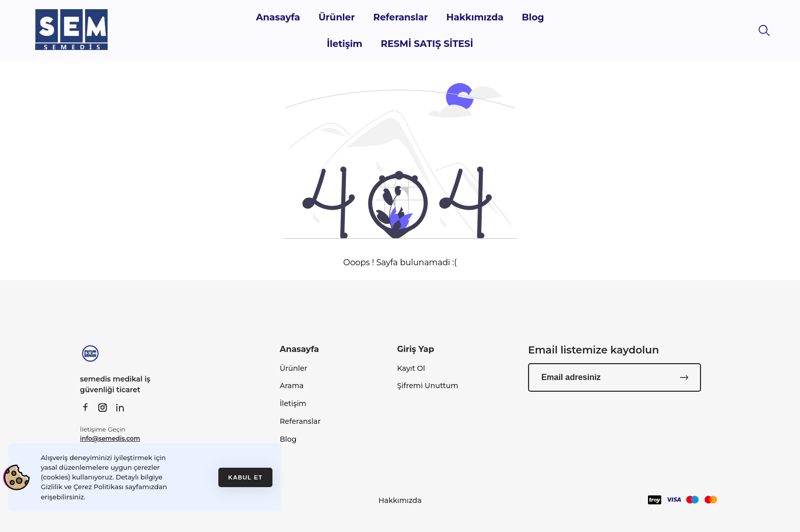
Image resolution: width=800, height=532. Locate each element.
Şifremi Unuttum (428, 386)
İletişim (344, 44)
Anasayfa (278, 17)
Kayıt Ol (411, 368)
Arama (292, 386)
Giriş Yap (416, 349)
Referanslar (400, 17)
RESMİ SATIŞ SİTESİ (427, 44)
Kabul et (245, 477)
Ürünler (336, 17)
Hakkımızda (475, 17)
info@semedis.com (110, 438)
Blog (533, 17)
